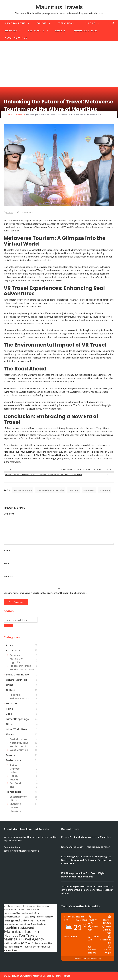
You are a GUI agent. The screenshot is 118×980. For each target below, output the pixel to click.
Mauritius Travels (59, 7)
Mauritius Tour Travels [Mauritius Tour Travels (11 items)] (20, 935)
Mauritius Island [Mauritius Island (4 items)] (39, 924)
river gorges (89, 490)
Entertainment (19, 797)
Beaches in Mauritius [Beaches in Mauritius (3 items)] (32, 906)
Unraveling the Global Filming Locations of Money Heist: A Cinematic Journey (44, 475)
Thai (12, 787)
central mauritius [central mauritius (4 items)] (12, 917)
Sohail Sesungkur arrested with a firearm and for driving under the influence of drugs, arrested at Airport (87, 890)
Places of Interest (20, 666)
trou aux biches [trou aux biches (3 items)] (10, 950)
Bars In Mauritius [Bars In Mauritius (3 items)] (15, 906)
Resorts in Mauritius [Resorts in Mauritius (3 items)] (43, 943)
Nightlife (15, 662)
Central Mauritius (17, 680)
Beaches (15, 655)
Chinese (15, 769)
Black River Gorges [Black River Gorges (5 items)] (14, 909)
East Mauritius (19, 739)
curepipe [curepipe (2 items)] (25, 917)
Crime (10, 685)
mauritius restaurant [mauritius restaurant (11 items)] (19, 928)
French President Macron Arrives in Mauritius (86, 837)
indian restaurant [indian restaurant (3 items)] (11, 924)
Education (12, 704)
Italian (14, 776)
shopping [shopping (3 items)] (18, 947)
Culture (90, 23)
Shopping (11, 31)
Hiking (10, 709)
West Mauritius (19, 750)
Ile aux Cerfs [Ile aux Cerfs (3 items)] (40, 921)
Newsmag (17, 976)
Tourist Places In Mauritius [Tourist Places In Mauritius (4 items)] (37, 947)
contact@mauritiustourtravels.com (22, 851)
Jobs (9, 714)
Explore (41, 23)
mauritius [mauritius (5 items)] (25, 924)
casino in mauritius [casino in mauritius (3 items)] (12, 913)
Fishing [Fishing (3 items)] (7, 921)
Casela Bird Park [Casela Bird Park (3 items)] (33, 910)
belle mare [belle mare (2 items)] (46, 906)
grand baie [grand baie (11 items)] (19, 920)
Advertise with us (16, 38)
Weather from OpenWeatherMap (88, 958)
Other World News (17, 729)
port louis (74, 490)
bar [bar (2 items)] (5, 906)
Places (10, 734)
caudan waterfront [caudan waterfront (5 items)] (31, 913)
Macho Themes (62, 976)
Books (15, 807)
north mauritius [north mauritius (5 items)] (12, 943)
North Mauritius (19, 743)
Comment (10, 514)
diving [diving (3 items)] (33, 917)
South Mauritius (19, 746)
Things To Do (14, 792)
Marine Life (16, 659)
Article (9, 213)
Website (8, 576)
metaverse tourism (23, 490)
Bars (14, 800)
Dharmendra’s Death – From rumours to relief (86, 847)
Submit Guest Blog (86, 31)
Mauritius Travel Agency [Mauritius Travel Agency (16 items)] (24, 939)
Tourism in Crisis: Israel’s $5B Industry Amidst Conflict (87, 469)
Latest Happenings (17, 719)
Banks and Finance (17, 675)
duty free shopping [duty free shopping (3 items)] (45, 917)
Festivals (15, 695)
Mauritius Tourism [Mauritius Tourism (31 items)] (22, 931)
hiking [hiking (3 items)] (31, 921)
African (14, 765)
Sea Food (15, 783)
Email (7, 563)
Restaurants (36, 31)
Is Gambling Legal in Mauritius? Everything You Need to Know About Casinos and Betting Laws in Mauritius (87, 860)
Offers (10, 724)
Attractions (66, 23)
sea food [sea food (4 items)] (8, 947)
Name (7, 550)
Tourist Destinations (22, 670)
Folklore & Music (19, 699)
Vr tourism (105, 490)
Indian (14, 772)
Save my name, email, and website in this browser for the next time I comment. (45, 593)
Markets (16, 811)
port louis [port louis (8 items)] (27, 943)
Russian (15, 780)
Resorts (60, 31)
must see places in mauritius (50, 490)
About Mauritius (15, 23)
